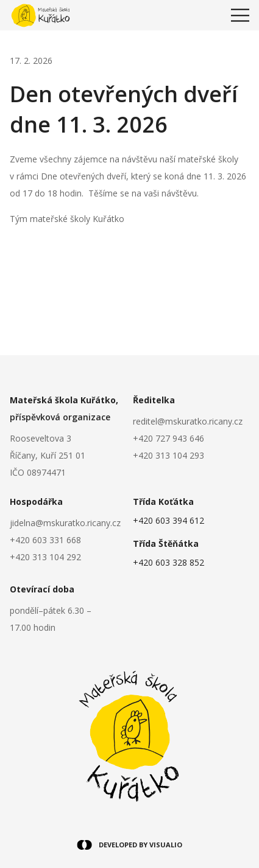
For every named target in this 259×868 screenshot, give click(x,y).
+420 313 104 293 (169, 455)
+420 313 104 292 (45, 557)
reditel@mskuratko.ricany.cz (188, 421)
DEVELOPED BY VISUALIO (129, 845)
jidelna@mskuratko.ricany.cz (65, 523)
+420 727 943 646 (169, 438)
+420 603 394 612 (169, 520)
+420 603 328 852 (169, 562)
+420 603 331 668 (45, 540)
